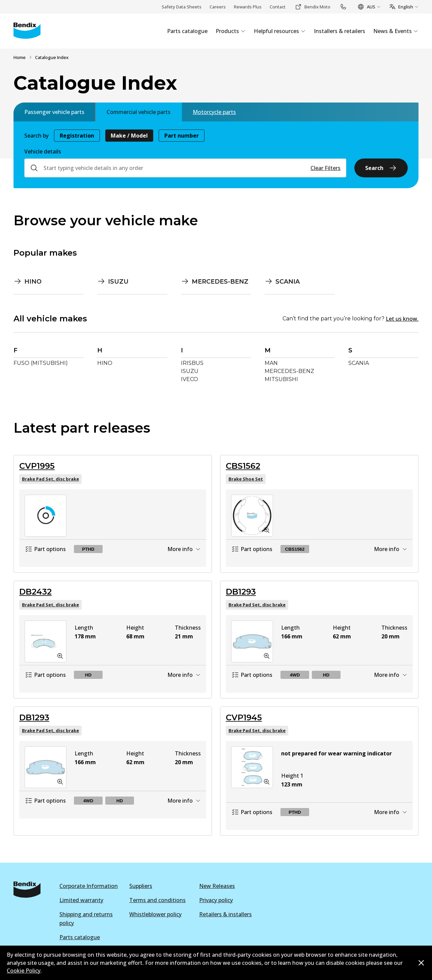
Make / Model (129, 136)
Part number (182, 136)
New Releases (217, 886)
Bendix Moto (313, 7)
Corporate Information (89, 886)
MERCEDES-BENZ (289, 371)
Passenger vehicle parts (54, 112)
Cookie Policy (24, 971)
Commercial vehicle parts (139, 112)
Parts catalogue (80, 937)
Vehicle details (43, 151)
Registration (77, 136)
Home (20, 57)
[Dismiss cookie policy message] (421, 963)
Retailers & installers (225, 914)
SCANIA (359, 363)
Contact (278, 7)
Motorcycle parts (214, 112)
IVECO (190, 379)
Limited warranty (81, 900)
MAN (271, 363)
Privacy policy (216, 900)
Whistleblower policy (155, 914)
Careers (218, 7)
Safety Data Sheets (182, 7)
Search (381, 168)
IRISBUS (192, 363)
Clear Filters (326, 168)
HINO (105, 363)
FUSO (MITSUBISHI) (41, 363)
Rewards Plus (248, 7)
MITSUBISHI (281, 379)
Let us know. (402, 319)
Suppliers (141, 886)
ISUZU (190, 371)
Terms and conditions (157, 900)
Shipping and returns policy (86, 919)
